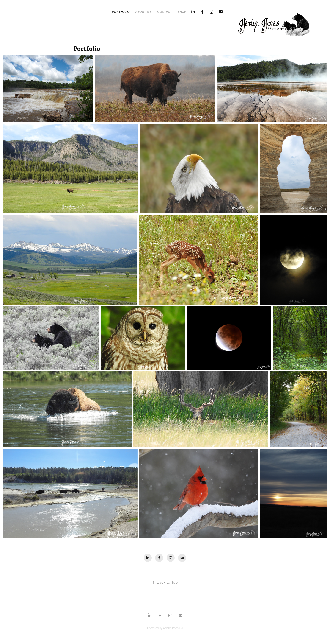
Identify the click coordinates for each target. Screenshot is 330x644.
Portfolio (121, 12)
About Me (143, 12)
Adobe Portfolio (173, 628)
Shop (182, 12)
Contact (165, 12)
